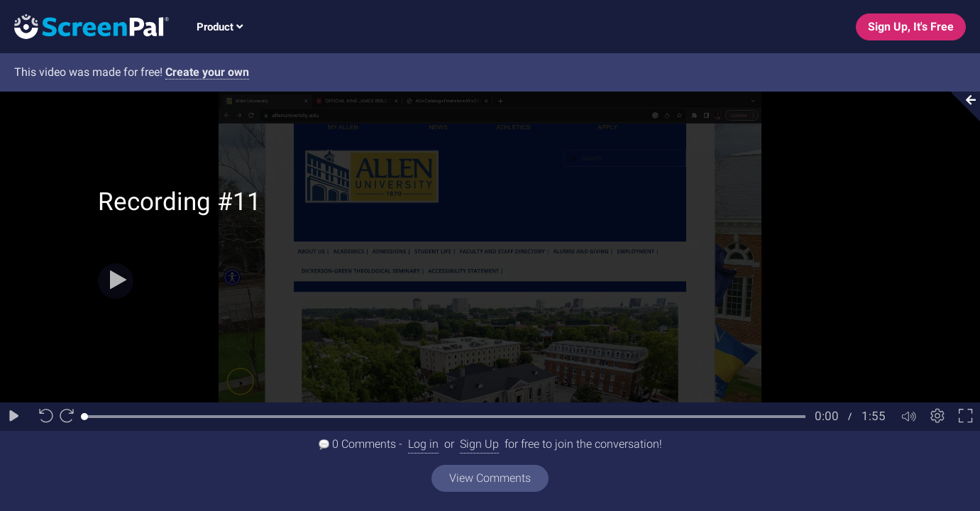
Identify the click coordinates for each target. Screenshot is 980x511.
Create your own (207, 72)
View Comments (490, 478)
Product (220, 27)
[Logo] (84, 26)
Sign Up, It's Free (911, 27)
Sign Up (479, 444)
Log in (423, 444)
